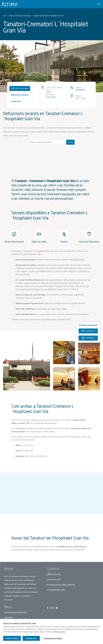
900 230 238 (55, 574)
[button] (27, 366)
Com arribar (51, 97)
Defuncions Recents (20, 95)
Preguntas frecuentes (62, 585)
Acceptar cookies (12, 638)
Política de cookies (59, 632)
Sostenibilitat (57, 590)
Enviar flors (16, 101)
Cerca (70, 142)
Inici (5, 16)
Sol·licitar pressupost (20, 88)
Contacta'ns (90, 331)
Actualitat (55, 580)
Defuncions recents (16, 612)
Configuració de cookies (53, 638)
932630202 (80, 90)
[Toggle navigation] (99, 4)
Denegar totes (31, 638)
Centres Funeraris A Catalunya (20, 16)
